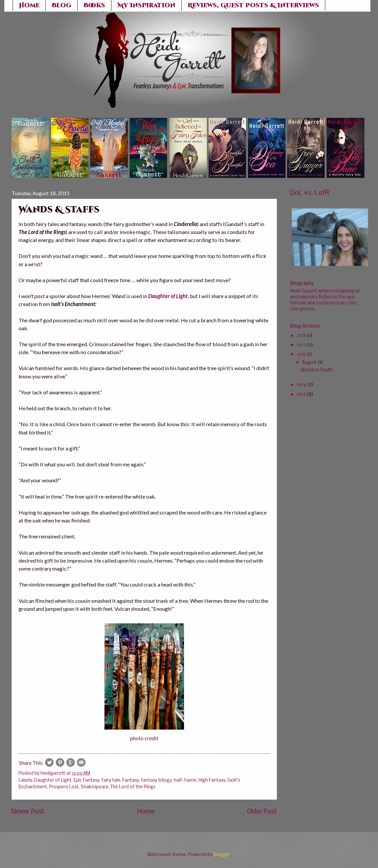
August (309, 363)
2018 (301, 336)
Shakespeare (94, 787)
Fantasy (131, 781)
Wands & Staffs (317, 370)
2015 (301, 355)
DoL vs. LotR (310, 193)
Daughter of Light (53, 781)
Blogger (222, 855)
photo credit (144, 738)
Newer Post (28, 812)
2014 (301, 385)
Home (146, 812)
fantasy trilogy (156, 781)
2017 (301, 345)
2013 (301, 395)
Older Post (262, 812)
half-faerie (185, 781)
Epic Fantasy (87, 781)
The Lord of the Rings (133, 787)
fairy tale (111, 781)
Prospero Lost (64, 787)
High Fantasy (212, 781)
